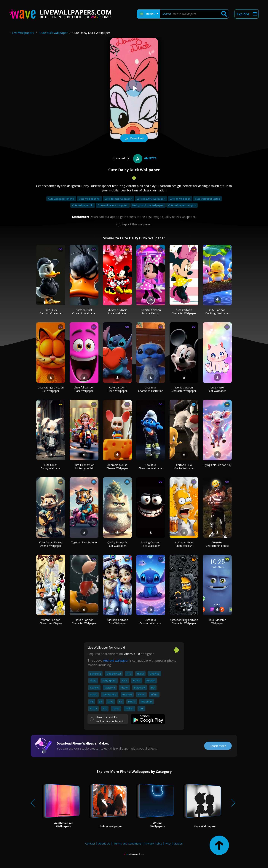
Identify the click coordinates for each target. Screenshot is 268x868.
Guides (178, 843)
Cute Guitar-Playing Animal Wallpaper (51, 544)
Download (134, 139)
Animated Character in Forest (217, 544)
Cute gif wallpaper (180, 199)
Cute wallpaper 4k (83, 205)
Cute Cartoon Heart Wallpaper (117, 389)
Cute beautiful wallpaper (151, 199)
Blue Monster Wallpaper (217, 622)
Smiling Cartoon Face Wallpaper (151, 544)
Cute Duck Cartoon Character (51, 312)
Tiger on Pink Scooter (84, 542)
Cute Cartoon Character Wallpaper (184, 312)
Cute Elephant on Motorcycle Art (84, 467)
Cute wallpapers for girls (182, 205)
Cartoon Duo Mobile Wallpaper (184, 467)
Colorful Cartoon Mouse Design (151, 312)
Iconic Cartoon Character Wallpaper (184, 389)
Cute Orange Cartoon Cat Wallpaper (51, 389)
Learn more (218, 746)
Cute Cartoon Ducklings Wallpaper (217, 312)
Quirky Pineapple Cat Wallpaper (117, 544)
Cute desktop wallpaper (118, 199)
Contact (90, 843)
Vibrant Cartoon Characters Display (51, 622)
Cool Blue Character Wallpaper (151, 467)
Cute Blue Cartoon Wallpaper (151, 622)
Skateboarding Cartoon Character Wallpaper (184, 622)
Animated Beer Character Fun (184, 544)
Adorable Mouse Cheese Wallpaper (117, 467)
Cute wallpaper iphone (61, 199)
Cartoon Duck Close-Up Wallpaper (84, 312)
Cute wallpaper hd (90, 199)
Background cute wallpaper (148, 205)
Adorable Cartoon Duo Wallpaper (117, 622)
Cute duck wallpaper (54, 33)
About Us (104, 843)
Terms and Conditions (127, 843)
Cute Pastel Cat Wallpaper (217, 389)
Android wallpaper (116, 661)
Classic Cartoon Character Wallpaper (84, 622)
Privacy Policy (153, 843)
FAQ (168, 843)
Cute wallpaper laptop (208, 199)
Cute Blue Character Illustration (151, 389)
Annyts (144, 158)
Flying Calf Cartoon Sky (217, 465)
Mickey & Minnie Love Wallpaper (117, 312)
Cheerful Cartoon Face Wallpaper (84, 389)
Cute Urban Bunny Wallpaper (51, 467)
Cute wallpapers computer (113, 205)
